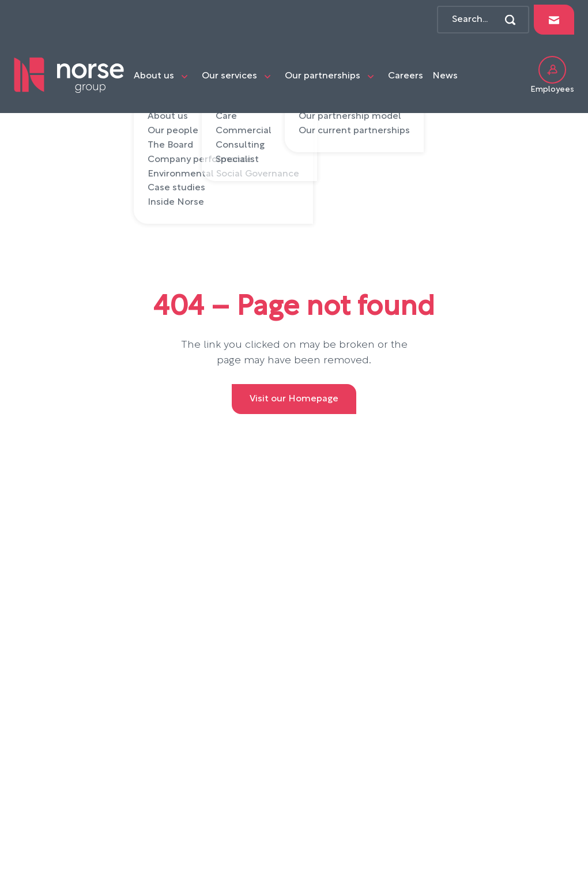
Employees (552, 75)
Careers (406, 76)
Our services (229, 76)
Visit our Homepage (294, 399)
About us (154, 76)
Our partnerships (323, 76)
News (445, 76)
